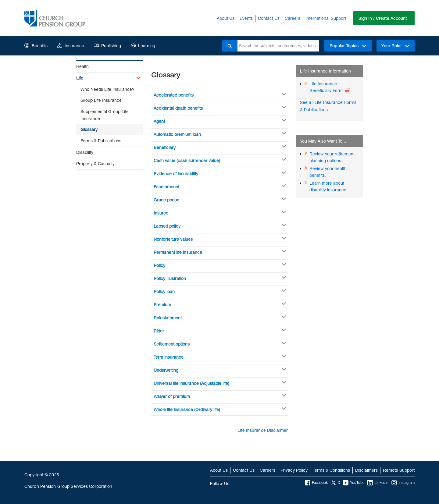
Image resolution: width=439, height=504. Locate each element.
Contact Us (269, 18)
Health (82, 66)
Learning (143, 46)
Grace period (166, 200)
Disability (85, 152)
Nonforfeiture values (173, 239)
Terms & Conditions (331, 470)
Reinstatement (168, 318)
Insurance (71, 46)
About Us (226, 18)
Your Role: (395, 46)
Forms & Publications (101, 141)
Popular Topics (348, 46)
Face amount (166, 187)
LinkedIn (378, 483)
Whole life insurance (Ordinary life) (187, 409)
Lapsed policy (167, 226)
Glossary (89, 129)
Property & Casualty (95, 163)
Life (80, 78)
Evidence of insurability (176, 174)
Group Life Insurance (101, 100)
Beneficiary (165, 147)
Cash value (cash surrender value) (187, 160)
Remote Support (399, 470)
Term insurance (169, 357)
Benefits (36, 46)
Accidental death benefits (178, 108)
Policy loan (164, 291)
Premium (162, 305)
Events (246, 18)
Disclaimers (366, 470)
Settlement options (172, 344)
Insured (161, 213)
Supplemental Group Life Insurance (105, 115)
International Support (326, 18)
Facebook (316, 483)
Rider (159, 331)
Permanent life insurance (178, 252)
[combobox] (278, 46)
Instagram (403, 483)
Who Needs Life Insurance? (107, 89)
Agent (159, 121)
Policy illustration (170, 278)
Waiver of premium (172, 396)
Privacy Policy (294, 470)
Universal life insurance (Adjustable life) (191, 383)
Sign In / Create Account (383, 18)
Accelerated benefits (174, 95)
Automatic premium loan (177, 134)
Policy (159, 265)
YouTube (354, 483)
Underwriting (166, 370)
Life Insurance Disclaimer (263, 430)
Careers (293, 18)
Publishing (107, 46)
